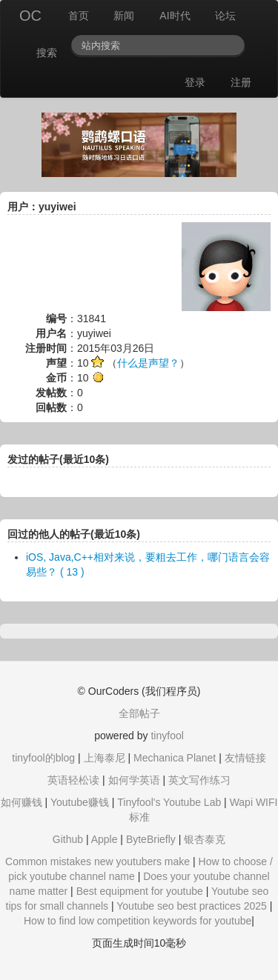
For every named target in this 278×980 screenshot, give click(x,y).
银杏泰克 (205, 839)
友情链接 (245, 758)
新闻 (124, 16)
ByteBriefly (151, 839)
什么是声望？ (148, 363)
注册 (241, 82)
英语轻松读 (73, 780)
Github (68, 839)
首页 (79, 16)
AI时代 (175, 16)
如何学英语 (134, 780)
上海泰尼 (105, 758)
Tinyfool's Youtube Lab (169, 802)
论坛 (225, 16)
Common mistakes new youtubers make (97, 861)
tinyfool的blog (43, 758)
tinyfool (167, 736)
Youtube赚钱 (80, 802)
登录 (195, 82)
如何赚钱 (21, 802)
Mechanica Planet (175, 758)
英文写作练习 (199, 780)
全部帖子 (139, 713)
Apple (105, 839)
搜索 (47, 53)
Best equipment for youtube (140, 891)
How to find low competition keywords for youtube (138, 921)
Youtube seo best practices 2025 (192, 906)
